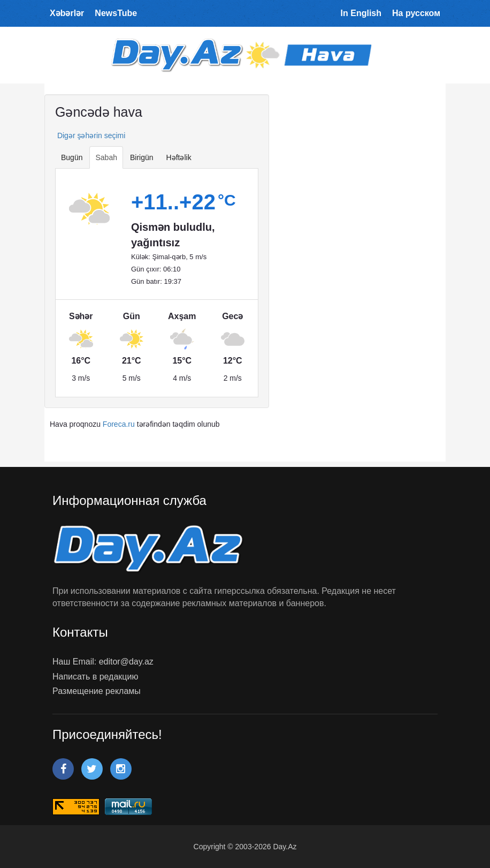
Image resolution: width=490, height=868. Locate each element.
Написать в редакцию (95, 677)
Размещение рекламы (97, 691)
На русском (416, 13)
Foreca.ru (119, 424)
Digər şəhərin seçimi (90, 135)
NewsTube (116, 13)
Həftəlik (179, 157)
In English (361, 13)
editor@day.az (126, 662)
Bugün (72, 157)
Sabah (106, 157)
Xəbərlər (67, 13)
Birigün (142, 157)
